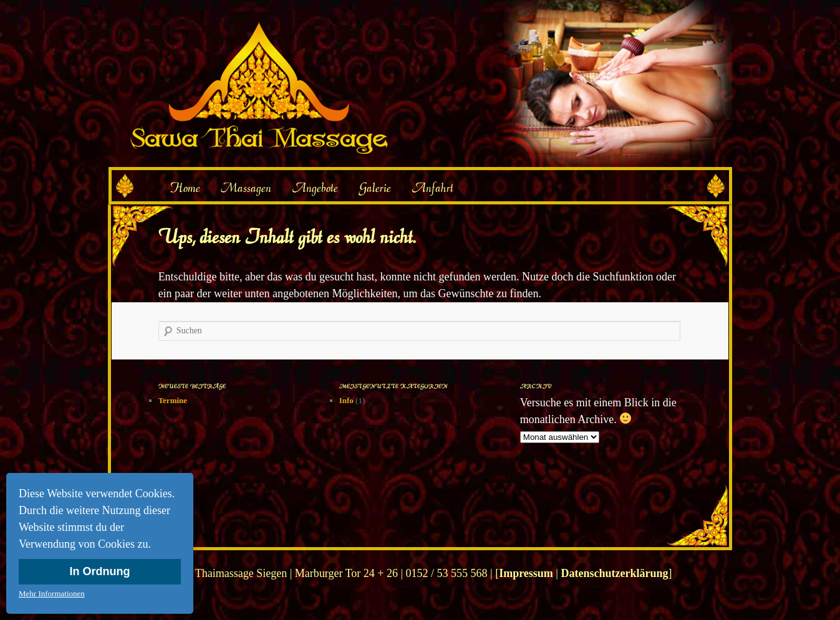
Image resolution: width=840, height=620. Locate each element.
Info (346, 400)
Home (185, 188)
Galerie (375, 188)
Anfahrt (433, 188)
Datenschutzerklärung (614, 573)
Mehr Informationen (52, 594)
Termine (173, 400)
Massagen (246, 188)
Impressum (526, 573)
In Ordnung (100, 571)
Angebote (315, 188)
